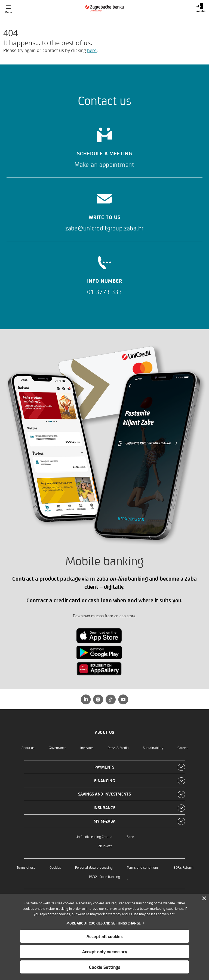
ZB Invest (105, 846)
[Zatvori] (204, 899)
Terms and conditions (143, 867)
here (92, 50)
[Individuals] (105, 8)
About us (28, 748)
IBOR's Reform (183, 867)
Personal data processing (94, 867)
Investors (87, 748)
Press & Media (118, 748)
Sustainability (153, 748)
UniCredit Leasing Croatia (94, 836)
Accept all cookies (105, 936)
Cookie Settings (105, 967)
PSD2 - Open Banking (104, 876)
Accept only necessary (105, 951)
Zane (130, 836)
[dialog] (104, 937)
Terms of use (26, 867)
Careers (183, 748)
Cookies (55, 867)
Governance (57, 748)
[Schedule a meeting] (104, 146)
